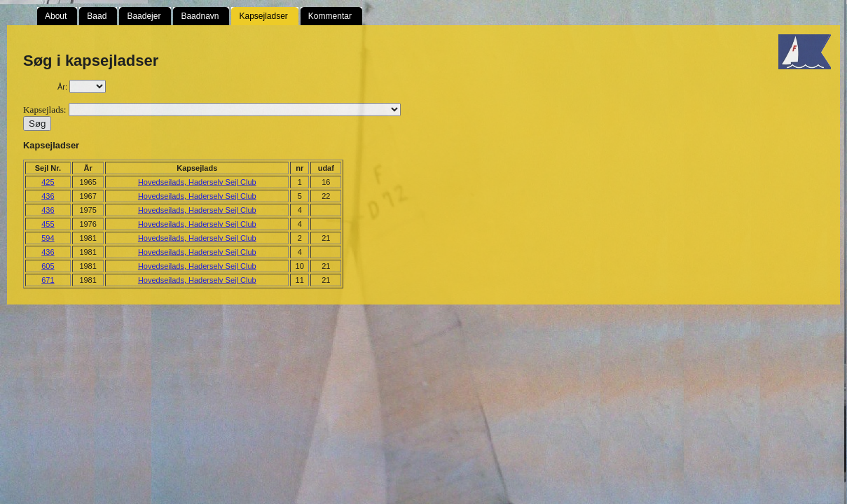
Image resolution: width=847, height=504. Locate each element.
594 (48, 238)
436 (48, 196)
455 (48, 224)
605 (48, 266)
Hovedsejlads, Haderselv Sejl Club (197, 182)
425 (48, 182)
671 (48, 280)
